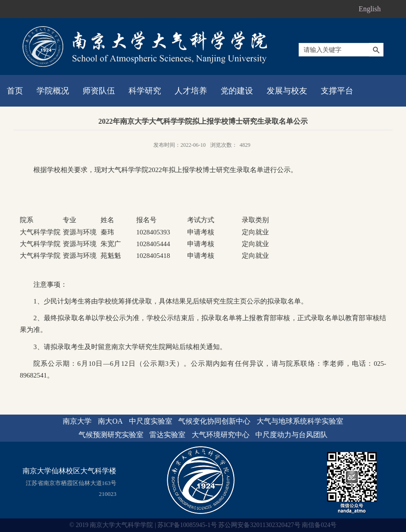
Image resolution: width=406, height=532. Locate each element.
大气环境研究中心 (221, 435)
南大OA (110, 421)
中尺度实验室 (151, 421)
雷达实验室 (167, 435)
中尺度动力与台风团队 (291, 435)
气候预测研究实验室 (111, 435)
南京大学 (77, 421)
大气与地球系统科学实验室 (300, 421)
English (370, 9)
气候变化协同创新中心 (214, 421)
